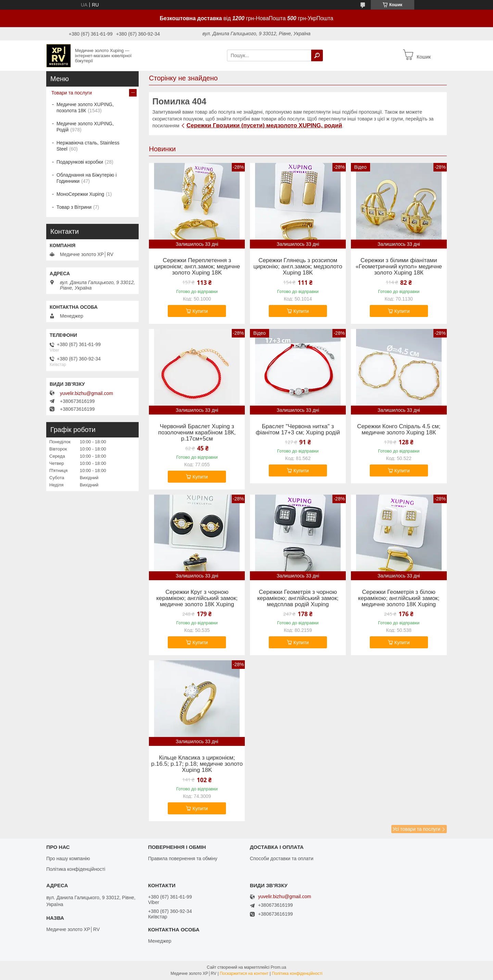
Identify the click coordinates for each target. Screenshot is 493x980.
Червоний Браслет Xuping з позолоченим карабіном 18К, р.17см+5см (197, 433)
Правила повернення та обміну (182, 858)
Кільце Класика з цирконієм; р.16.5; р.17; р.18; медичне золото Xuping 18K (197, 764)
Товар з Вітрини (74, 207)
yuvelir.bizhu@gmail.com (86, 393)
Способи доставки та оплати (282, 858)
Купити (200, 311)
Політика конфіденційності (76, 869)
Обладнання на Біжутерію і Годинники (87, 178)
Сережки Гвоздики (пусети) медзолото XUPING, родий (264, 125)
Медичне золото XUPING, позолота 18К (85, 107)
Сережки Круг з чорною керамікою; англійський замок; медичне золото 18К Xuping (197, 598)
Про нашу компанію (68, 858)
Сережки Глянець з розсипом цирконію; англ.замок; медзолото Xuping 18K (298, 267)
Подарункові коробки (80, 162)
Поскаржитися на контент (244, 973)
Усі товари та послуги (416, 829)
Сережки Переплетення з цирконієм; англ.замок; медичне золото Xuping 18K (197, 267)
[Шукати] (317, 55)
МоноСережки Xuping (80, 194)
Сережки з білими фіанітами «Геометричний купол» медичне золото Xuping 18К (399, 267)
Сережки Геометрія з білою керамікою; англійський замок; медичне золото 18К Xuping (399, 598)
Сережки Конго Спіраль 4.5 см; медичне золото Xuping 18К (399, 430)
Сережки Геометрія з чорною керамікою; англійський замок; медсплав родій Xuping (298, 598)
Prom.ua (279, 967)
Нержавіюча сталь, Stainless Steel (88, 146)
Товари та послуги (72, 93)
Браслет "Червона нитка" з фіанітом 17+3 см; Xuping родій (298, 430)
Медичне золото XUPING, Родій (85, 127)
